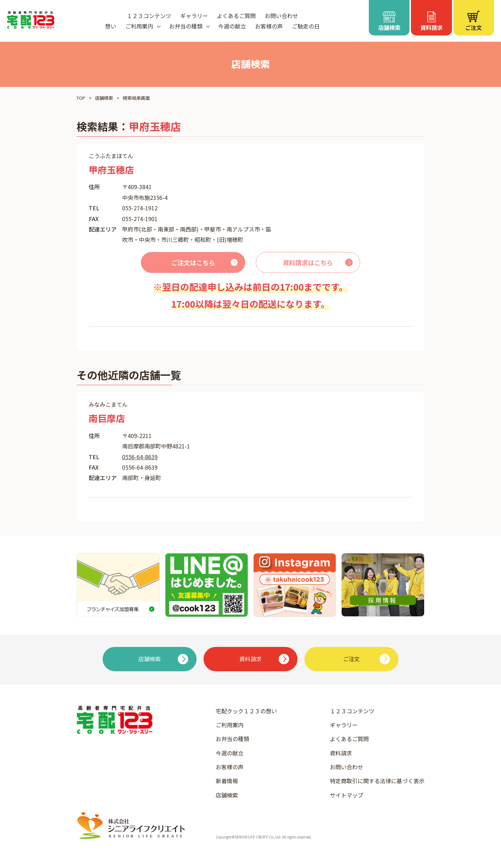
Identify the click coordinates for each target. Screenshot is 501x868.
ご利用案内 (230, 725)
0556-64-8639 (140, 457)
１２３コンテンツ (149, 16)
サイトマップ (347, 795)
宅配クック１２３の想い (246, 711)
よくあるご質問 (236, 16)
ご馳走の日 (306, 26)
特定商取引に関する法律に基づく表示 (377, 781)
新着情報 (227, 781)
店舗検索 (104, 98)
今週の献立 (232, 26)
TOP (81, 98)
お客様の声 (269, 26)
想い (111, 26)
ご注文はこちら (193, 262)
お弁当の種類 (232, 739)
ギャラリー (194, 16)
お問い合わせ (281, 16)
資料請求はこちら (308, 262)
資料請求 (341, 753)
